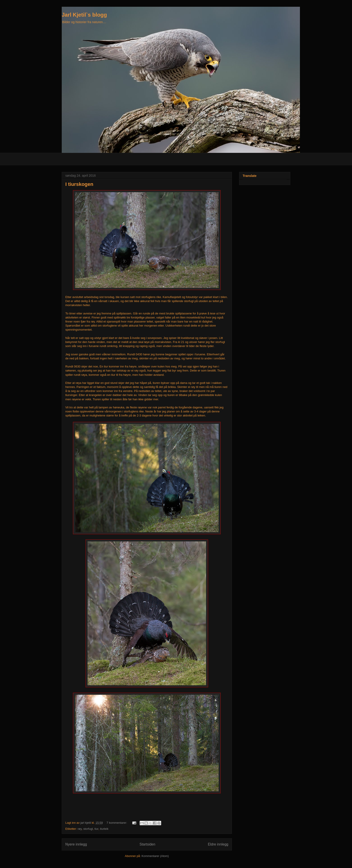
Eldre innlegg (218, 844)
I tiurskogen (79, 184)
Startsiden (147, 844)
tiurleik (104, 829)
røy (80, 829)
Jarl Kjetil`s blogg (84, 15)
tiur (96, 829)
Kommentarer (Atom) (155, 856)
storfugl (88, 829)
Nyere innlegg (76, 844)
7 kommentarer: (117, 823)
